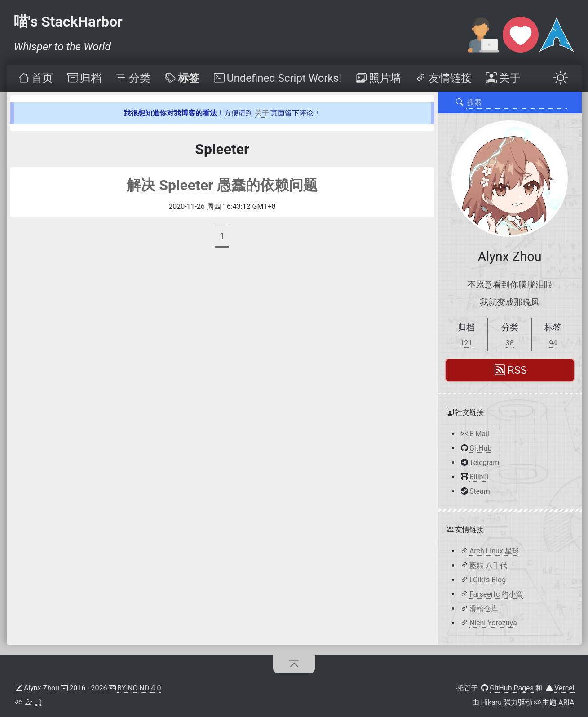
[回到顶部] (294, 664)
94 (553, 343)
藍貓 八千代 (488, 565)
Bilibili (479, 477)
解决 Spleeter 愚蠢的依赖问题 (222, 185)
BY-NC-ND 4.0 (139, 688)
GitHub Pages (512, 688)
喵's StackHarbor (68, 22)
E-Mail (479, 434)
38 (510, 343)
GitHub (480, 448)
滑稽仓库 (484, 609)
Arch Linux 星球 (494, 551)
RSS (511, 370)
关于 (262, 113)
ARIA (566, 702)
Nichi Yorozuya (493, 623)
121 (466, 343)
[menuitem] (35, 78)
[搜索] (459, 102)
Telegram (484, 463)
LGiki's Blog (488, 580)
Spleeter (222, 149)
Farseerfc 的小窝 (496, 594)
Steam (480, 491)
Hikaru (491, 702)
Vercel (564, 688)
